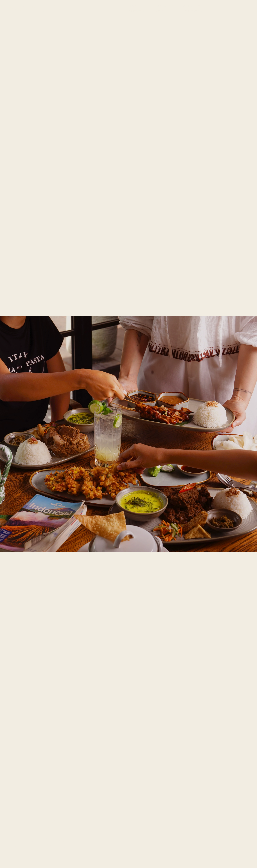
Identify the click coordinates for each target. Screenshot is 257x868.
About (132, 6)
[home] (34, 8)
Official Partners (194, 6)
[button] (136, 11)
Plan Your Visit (165, 6)
